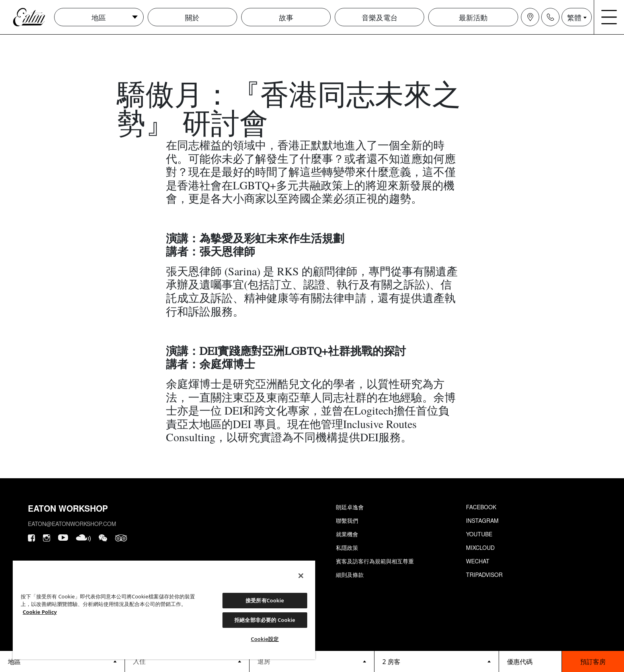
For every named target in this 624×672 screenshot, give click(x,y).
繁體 (574, 17)
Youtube (479, 534)
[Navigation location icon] (530, 17)
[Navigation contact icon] (550, 17)
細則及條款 (350, 575)
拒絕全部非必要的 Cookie (265, 620)
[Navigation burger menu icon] (609, 17)
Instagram (482, 520)
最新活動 (473, 17)
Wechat (478, 561)
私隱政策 (347, 547)
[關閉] (301, 576)
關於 (192, 17)
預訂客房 (593, 661)
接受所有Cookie (265, 600)
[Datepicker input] (187, 661)
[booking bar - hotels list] (62, 661)
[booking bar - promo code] (530, 661)
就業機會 (347, 534)
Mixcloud (480, 547)
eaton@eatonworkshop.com (72, 524)
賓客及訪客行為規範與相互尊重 (375, 561)
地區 (99, 17)
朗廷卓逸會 (350, 507)
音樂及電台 (380, 17)
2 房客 (391, 662)
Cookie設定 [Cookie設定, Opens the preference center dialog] (265, 639)
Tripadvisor (484, 575)
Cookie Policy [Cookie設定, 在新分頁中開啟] (40, 612)
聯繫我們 (347, 520)
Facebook (481, 507)
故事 (286, 17)
